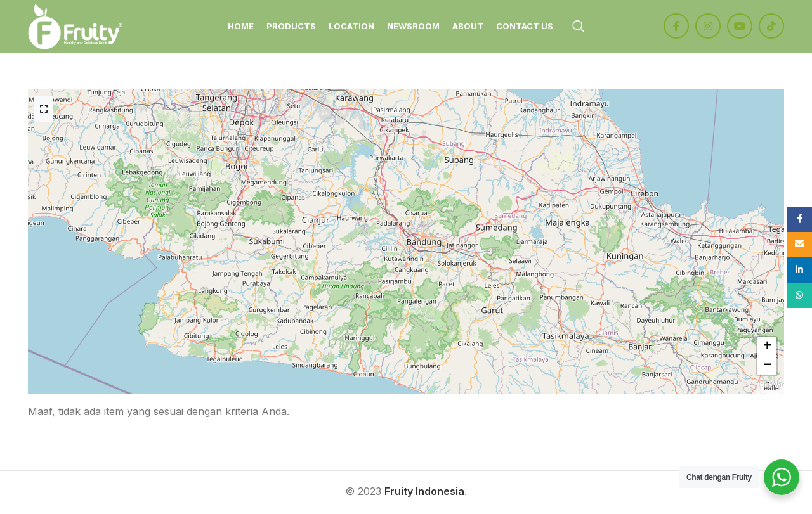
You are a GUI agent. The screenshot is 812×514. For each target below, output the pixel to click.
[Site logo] (77, 26)
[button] (767, 349)
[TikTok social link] (771, 27)
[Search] (579, 27)
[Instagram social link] (708, 27)
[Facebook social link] (676, 27)
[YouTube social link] (740, 27)
